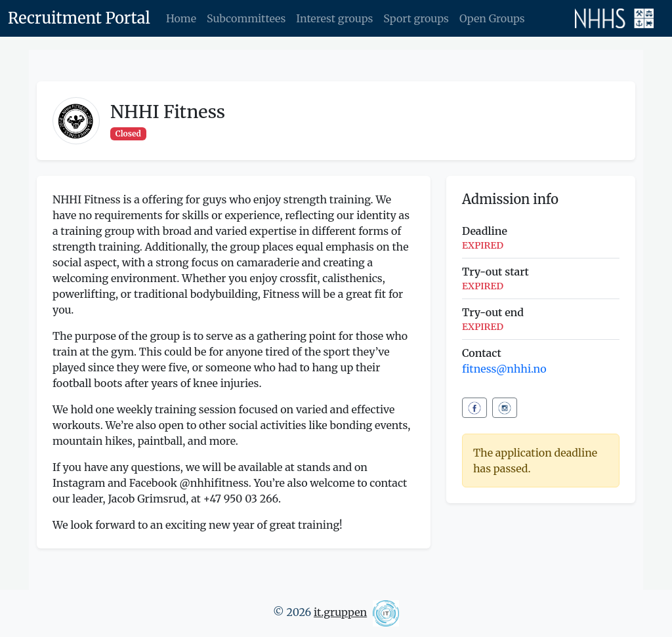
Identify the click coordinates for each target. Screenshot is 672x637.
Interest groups (334, 18)
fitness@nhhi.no (504, 369)
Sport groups (416, 18)
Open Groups (492, 18)
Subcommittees (246, 18)
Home (181, 18)
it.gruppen (340, 612)
